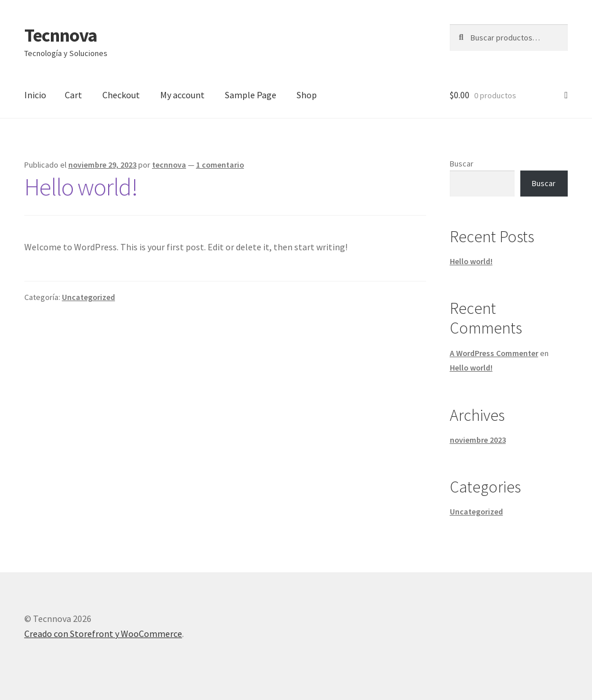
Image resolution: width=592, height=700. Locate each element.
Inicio (35, 95)
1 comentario (220, 165)
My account (182, 95)
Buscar (462, 164)
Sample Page (251, 95)
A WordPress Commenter (494, 353)
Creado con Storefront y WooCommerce (103, 634)
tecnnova (169, 165)
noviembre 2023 (478, 440)
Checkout (121, 95)
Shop (307, 95)
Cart (73, 95)
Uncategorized (88, 297)
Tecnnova (61, 35)
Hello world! (81, 187)
